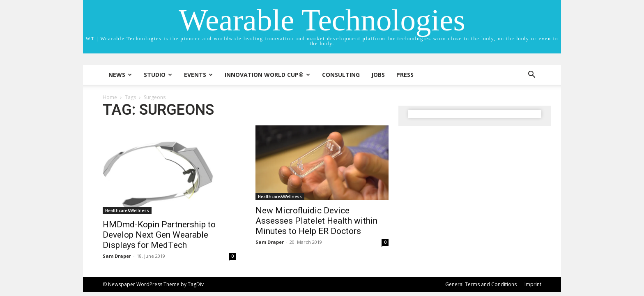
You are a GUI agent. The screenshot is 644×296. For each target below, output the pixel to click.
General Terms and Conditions (481, 284)
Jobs (378, 75)
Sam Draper (117, 256)
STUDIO (158, 75)
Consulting (341, 75)
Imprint (533, 284)
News (120, 75)
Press (405, 75)
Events (198, 75)
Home (110, 97)
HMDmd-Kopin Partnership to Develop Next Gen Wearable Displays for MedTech (159, 235)
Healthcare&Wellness (127, 210)
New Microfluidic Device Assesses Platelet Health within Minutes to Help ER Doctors (316, 221)
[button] (531, 75)
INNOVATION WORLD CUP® (267, 75)
